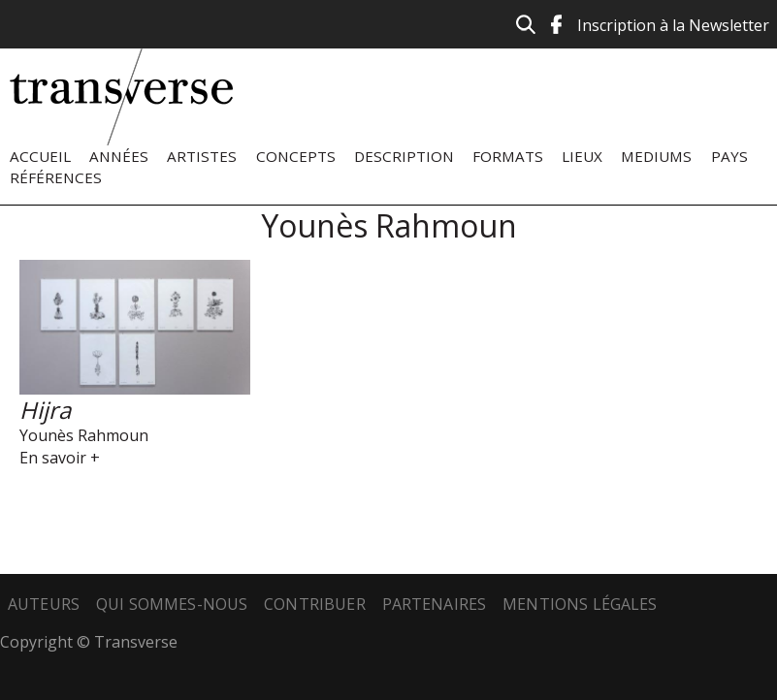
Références (56, 177)
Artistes (202, 156)
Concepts (296, 156)
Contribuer (315, 604)
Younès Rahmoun (84, 435)
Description (404, 156)
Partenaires (435, 604)
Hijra (45, 410)
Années (119, 156)
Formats (508, 156)
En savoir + (60, 458)
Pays (729, 156)
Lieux (582, 156)
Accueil (40, 156)
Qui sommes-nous (172, 604)
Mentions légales (580, 604)
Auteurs (44, 604)
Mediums (656, 156)
